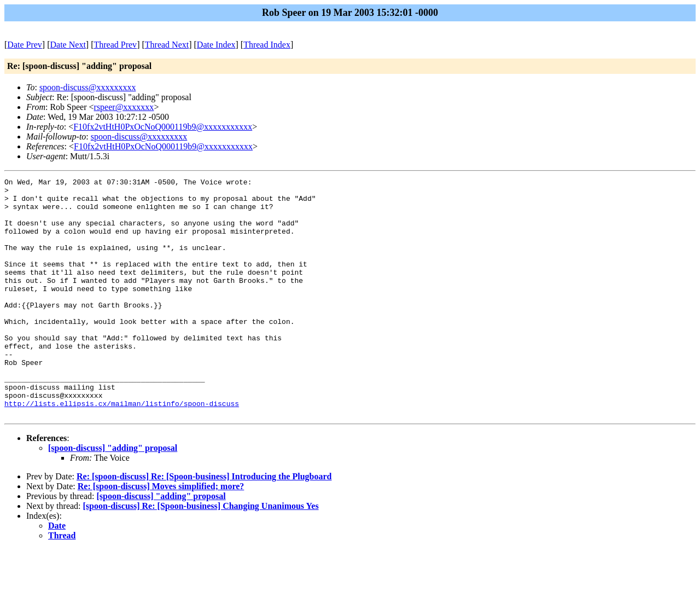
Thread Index (267, 45)
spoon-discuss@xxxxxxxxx (88, 87)
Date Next (68, 45)
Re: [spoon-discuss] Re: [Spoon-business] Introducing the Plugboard (204, 524)
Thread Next (167, 45)
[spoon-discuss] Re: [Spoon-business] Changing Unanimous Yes (201, 553)
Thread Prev (115, 45)
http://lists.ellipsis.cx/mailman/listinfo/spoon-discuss (122, 449)
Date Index (216, 45)
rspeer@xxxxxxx (124, 107)
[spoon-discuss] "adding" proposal (113, 495)
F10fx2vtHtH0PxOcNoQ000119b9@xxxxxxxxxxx (163, 127)
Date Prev (25, 45)
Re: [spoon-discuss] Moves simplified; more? (161, 534)
